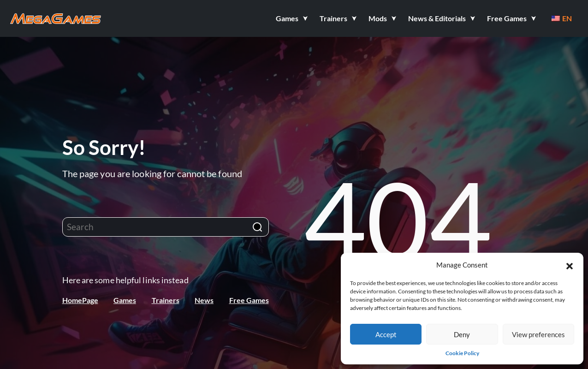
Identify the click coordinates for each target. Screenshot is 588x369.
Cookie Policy (462, 353)
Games (125, 300)
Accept (386, 334)
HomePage (80, 300)
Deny (462, 334)
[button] (570, 265)
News (204, 300)
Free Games (249, 300)
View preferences (538, 334)
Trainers (166, 300)
